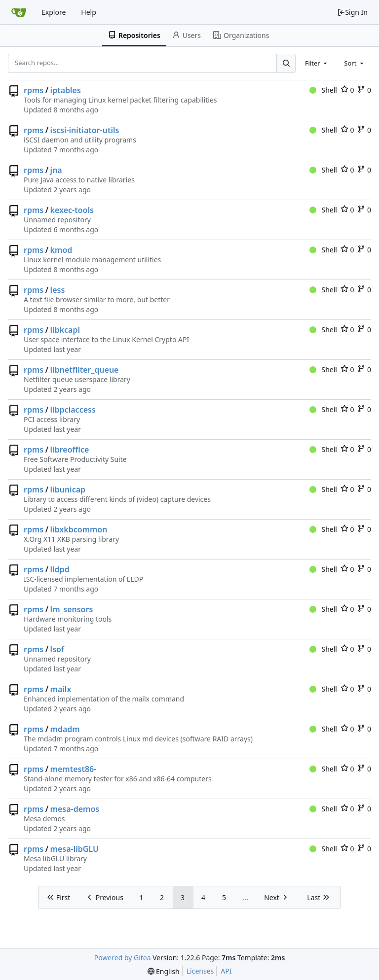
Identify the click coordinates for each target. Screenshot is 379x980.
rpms (34, 90)
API (226, 971)
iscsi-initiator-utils (85, 130)
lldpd (60, 569)
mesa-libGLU (75, 849)
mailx (61, 689)
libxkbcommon (79, 529)
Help (89, 12)
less (58, 290)
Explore (54, 12)
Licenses (200, 971)
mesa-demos (75, 809)
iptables (66, 90)
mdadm (65, 729)
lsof (57, 649)
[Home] (19, 12)
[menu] (164, 971)
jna (56, 170)
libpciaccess (73, 410)
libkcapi (65, 330)
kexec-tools (72, 210)
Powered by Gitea (123, 958)
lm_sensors (72, 609)
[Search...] (286, 63)
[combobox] (317, 63)
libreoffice (70, 450)
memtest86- (74, 769)
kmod (61, 250)
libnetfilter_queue (85, 370)
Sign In (352, 12)
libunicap (68, 490)
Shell (323, 90)
